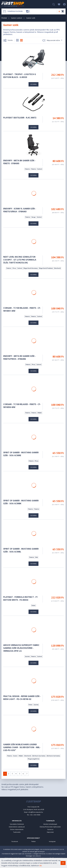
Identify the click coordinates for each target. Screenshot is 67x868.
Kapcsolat (50, 832)
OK (63, 863)
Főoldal (4, 18)
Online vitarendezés (17, 829)
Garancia (50, 829)
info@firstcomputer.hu (36, 812)
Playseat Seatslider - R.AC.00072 (20, 118)
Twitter (33, 841)
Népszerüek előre (52, 40)
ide (41, 866)
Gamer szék (31, 18)
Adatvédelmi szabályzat (17, 827)
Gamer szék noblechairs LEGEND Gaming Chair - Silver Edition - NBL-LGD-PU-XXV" (22, 747)
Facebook (15, 841)
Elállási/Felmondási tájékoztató (50, 827)
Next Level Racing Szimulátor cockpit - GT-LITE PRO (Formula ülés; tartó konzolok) (20, 260)
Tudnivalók (17, 832)
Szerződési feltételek (17, 824)
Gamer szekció (17, 18)
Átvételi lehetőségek (50, 824)
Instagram (52, 841)
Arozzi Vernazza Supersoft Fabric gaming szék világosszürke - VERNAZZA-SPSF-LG (21, 648)
